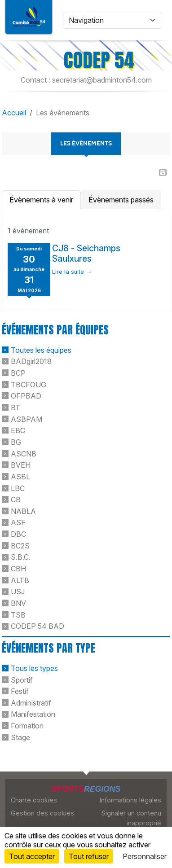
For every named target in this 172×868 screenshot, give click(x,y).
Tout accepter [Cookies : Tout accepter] (32, 856)
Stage (20, 737)
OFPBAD (26, 396)
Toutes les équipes (41, 350)
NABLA (23, 511)
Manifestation (33, 714)
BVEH (21, 465)
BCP (18, 373)
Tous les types (34, 668)
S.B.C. (21, 557)
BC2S (20, 545)
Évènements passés (121, 200)
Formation (27, 726)
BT (15, 408)
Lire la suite (68, 272)
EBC (18, 430)
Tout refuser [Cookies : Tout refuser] (89, 856)
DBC (18, 534)
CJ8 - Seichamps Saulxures (86, 253)
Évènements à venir (41, 200)
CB (16, 500)
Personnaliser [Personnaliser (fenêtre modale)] (145, 856)
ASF (18, 522)
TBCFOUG (29, 384)
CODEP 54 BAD (37, 626)
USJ (18, 592)
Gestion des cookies (42, 813)
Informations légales (130, 800)
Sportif (22, 679)
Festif (20, 691)
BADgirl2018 (31, 361)
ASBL (20, 477)
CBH (18, 569)
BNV (18, 603)
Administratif (31, 702)
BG (16, 442)
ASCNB (24, 453)
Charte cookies (34, 800)
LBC (18, 488)
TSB (18, 614)
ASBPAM (26, 419)
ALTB (20, 580)
